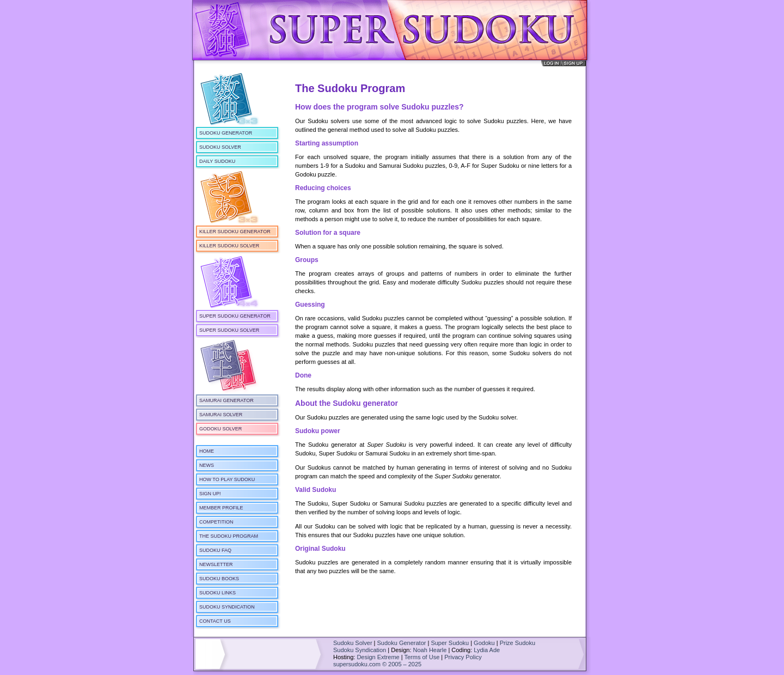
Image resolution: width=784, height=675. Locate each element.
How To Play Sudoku (227, 479)
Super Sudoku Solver (229, 330)
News (207, 465)
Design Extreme (378, 657)
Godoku (484, 643)
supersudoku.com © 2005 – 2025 (377, 664)
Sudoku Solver (220, 147)
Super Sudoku (450, 643)
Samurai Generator (226, 400)
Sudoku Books (219, 579)
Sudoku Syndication (227, 607)
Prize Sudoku (517, 643)
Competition (216, 522)
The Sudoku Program (229, 536)
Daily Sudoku (217, 161)
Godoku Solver (220, 429)
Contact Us (215, 621)
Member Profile (221, 508)
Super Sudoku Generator (235, 316)
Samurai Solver (221, 415)
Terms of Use (422, 657)
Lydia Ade (487, 650)
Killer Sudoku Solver (229, 246)
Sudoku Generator (226, 133)
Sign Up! (210, 494)
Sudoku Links (218, 593)
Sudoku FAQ (215, 550)
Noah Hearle (430, 650)
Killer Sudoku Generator (235, 232)
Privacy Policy (463, 657)
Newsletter (216, 564)
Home (207, 451)
